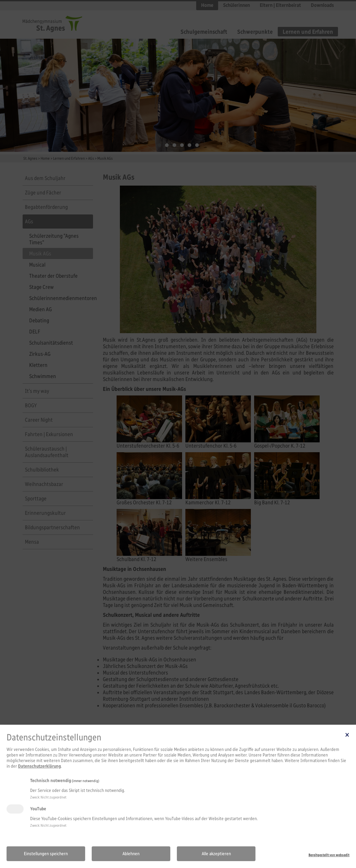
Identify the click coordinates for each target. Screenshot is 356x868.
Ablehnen (131, 854)
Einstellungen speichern (46, 854)
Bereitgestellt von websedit (329, 855)
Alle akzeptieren (216, 854)
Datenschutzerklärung (39, 766)
